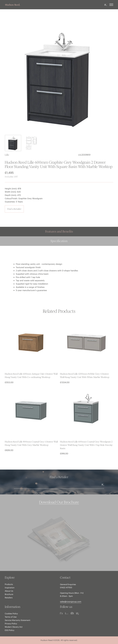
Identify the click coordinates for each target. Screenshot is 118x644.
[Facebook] (72, 613)
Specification (59, 241)
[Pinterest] (61, 613)
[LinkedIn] (77, 613)
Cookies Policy (11, 614)
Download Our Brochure (59, 502)
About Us (9, 591)
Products (9, 584)
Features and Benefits (59, 232)
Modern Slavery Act (14, 627)
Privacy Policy (11, 624)
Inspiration (10, 588)
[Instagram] (67, 613)
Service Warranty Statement (18, 620)
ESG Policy (10, 630)
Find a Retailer (14, 209)
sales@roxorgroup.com (71, 602)
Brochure (9, 594)
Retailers (9, 598)
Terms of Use (11, 617)
